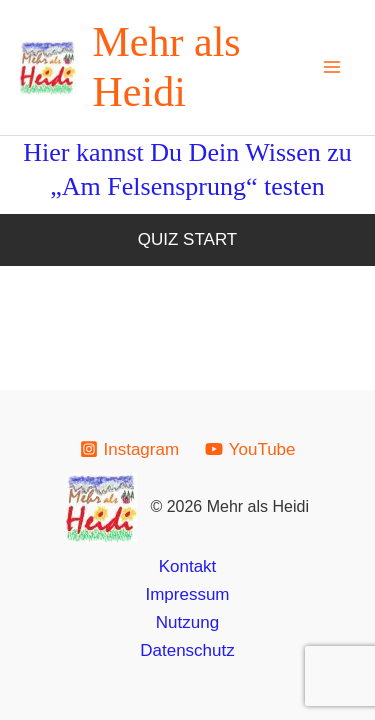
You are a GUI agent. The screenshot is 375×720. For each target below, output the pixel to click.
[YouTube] (250, 449)
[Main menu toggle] (333, 68)
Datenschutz (187, 650)
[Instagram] (129, 449)
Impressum (187, 594)
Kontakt (188, 566)
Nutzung (187, 622)
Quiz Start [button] (188, 239)
